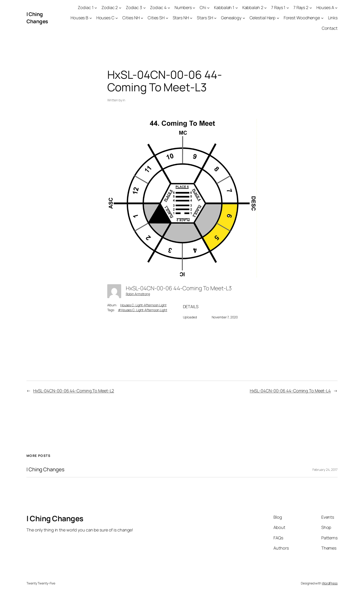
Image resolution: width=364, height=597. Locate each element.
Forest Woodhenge (302, 18)
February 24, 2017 (325, 470)
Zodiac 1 (86, 7)
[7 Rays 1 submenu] (288, 8)
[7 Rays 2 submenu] (311, 8)
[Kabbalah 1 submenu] (237, 8)
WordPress (330, 583)
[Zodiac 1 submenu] (96, 8)
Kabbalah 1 (224, 7)
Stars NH (181, 18)
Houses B (79, 18)
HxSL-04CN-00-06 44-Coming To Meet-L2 (74, 391)
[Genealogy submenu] (244, 18)
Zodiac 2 (110, 7)
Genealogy (231, 18)
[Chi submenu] (208, 8)
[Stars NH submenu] (191, 18)
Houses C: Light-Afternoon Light (143, 305)
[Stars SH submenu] (215, 18)
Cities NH (131, 18)
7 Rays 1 (278, 7)
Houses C (105, 18)
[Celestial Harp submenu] (278, 18)
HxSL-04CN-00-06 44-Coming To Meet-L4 (290, 391)
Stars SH (205, 18)
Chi (203, 7)
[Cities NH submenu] (142, 18)
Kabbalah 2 (253, 7)
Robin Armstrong (138, 294)
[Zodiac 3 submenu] (145, 8)
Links (333, 18)
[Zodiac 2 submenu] (120, 8)
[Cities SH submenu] (167, 18)
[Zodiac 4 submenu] (169, 8)
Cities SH (156, 18)
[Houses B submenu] (91, 18)
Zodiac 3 (134, 7)
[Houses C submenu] (117, 18)
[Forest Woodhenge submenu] (322, 18)
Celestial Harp (263, 18)
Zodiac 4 (158, 7)
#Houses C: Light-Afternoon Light (143, 310)
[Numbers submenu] (194, 8)
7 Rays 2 (301, 7)
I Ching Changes (37, 18)
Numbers (183, 7)
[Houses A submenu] (336, 8)
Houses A (325, 7)
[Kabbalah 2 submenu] (265, 8)
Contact (330, 28)
